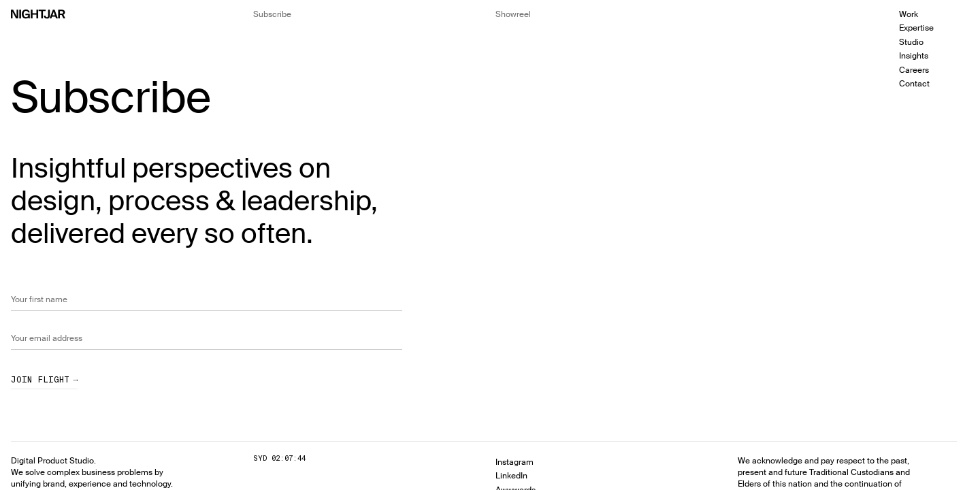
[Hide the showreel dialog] (513, 14)
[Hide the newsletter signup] (272, 14)
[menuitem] (934, 14)
